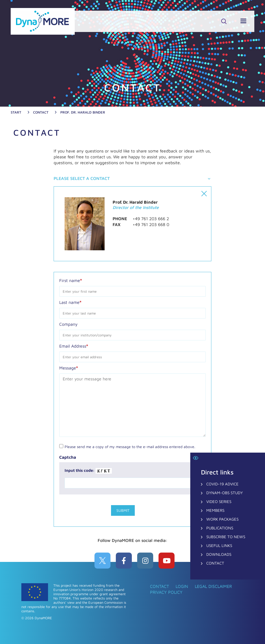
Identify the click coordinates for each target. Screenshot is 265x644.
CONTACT (215, 563)
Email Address (74, 346)
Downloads (219, 554)
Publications (220, 528)
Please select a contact (82, 178)
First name (71, 280)
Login (182, 586)
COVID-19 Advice (222, 484)
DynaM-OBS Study (225, 493)
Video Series (219, 502)
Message (69, 368)
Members (215, 510)
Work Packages (222, 519)
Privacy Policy (166, 592)
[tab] (132, 179)
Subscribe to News (226, 537)
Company (68, 324)
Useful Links (219, 546)
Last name (70, 302)
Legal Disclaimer (213, 586)
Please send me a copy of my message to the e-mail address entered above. (130, 447)
